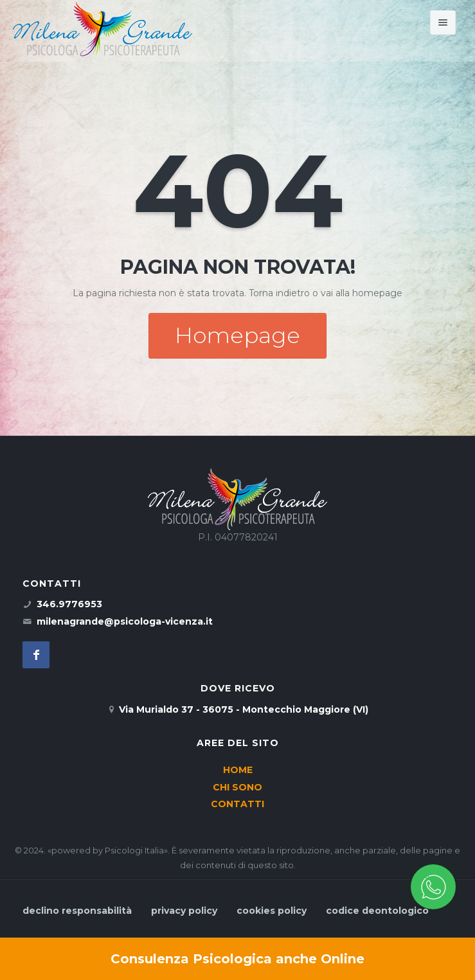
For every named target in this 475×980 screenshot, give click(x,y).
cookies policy (272, 911)
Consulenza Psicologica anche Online (237, 959)
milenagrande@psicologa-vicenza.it (125, 621)
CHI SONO (237, 787)
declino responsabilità (77, 911)
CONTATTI (237, 804)
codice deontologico (377, 911)
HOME (238, 770)
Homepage (237, 335)
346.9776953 (69, 604)
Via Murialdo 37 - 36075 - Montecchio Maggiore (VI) (244, 709)
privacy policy (184, 911)
